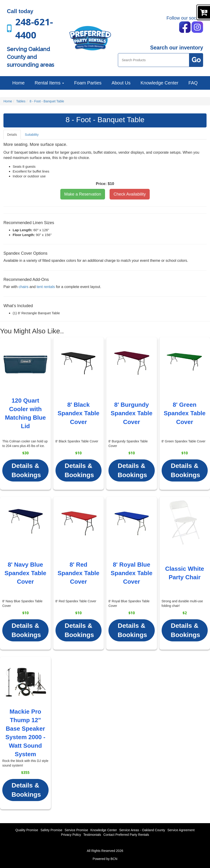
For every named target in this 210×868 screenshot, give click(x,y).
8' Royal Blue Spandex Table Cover (131, 573)
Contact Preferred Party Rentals (126, 835)
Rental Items (49, 83)
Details (12, 135)
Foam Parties (88, 83)
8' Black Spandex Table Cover (79, 413)
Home (8, 101)
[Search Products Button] (196, 60)
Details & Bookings (26, 470)
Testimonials (92, 835)
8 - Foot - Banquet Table (47, 101)
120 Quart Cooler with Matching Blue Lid (25, 413)
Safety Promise (51, 830)
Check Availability (130, 194)
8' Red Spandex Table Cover (79, 573)
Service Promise (76, 830)
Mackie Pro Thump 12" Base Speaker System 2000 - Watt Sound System (25, 733)
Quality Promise (27, 830)
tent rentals (46, 287)
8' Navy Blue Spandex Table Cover (25, 573)
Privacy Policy (71, 835)
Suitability (32, 135)
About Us (121, 83)
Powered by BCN (105, 859)
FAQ (193, 83)
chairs (24, 287)
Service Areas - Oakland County (142, 830)
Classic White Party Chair (185, 573)
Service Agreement (181, 830)
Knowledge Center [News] (159, 83)
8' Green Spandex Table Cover (185, 413)
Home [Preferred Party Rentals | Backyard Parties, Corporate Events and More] (19, 83)
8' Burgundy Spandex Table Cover (131, 413)
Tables (21, 101)
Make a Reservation (83, 194)
